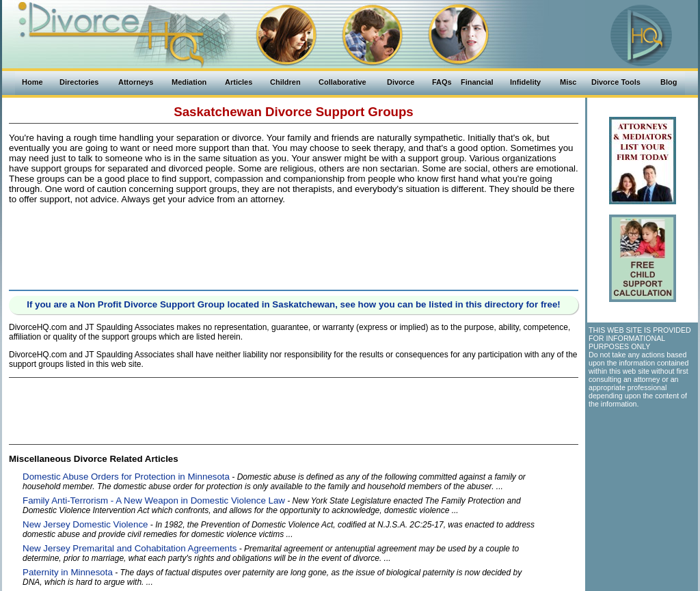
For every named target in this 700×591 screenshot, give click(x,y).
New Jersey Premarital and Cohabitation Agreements (130, 548)
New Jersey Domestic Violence (85, 524)
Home (32, 82)
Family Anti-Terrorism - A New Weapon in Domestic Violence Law (154, 500)
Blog (669, 82)
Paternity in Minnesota (68, 572)
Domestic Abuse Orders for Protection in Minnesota (126, 477)
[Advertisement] (294, 245)
